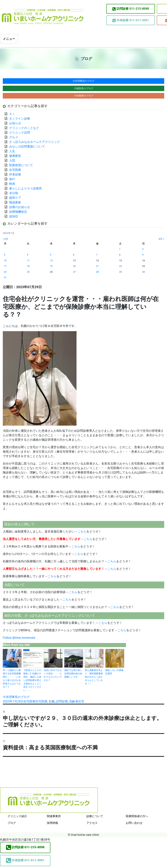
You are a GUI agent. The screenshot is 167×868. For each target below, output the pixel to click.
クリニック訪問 (20, 133)
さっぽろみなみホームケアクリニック (35, 142)
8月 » (161, 239)
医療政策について (21, 165)
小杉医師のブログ (84, 96)
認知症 (14, 216)
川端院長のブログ (84, 88)
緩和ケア (17, 198)
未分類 (14, 193)
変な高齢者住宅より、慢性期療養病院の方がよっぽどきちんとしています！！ (94, 677)
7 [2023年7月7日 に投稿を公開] (97, 255)
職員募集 (15, 202)
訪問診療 (62, 701)
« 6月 (6, 239)
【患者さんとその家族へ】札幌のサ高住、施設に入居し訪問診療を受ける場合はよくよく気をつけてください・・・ (32, 680)
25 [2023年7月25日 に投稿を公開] (28, 272)
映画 (12, 184)
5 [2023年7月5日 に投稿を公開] (51, 255)
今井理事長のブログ (16, 697)
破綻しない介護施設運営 (114, 672)
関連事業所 (54, 816)
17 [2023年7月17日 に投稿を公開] (5, 266)
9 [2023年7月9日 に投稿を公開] (143, 255)
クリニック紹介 (17, 816)
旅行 (12, 179)
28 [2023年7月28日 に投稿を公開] (97, 272)
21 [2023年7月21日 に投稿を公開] (97, 266)
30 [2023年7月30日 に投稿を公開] (143, 272)
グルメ (14, 137)
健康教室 (15, 156)
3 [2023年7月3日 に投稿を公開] (5, 255)
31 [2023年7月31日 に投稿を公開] (5, 277)
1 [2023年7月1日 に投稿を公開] (120, 249)
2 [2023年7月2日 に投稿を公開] (143, 249)
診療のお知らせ (20, 207)
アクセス (92, 823)
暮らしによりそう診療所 (26, 188)
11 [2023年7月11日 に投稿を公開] (28, 260)
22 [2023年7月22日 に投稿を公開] (120, 266)
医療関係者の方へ (137, 816)
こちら (82, 532)
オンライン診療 (20, 119)
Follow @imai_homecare (19, 638)
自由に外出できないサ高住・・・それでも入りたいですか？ (53, 675)
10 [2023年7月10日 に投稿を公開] (5, 260)
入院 (12, 160)
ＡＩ (12, 114)
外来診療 (15, 174)
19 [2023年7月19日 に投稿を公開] (51, 266)
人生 (12, 151)
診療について (95, 816)
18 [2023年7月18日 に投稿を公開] (28, 266)
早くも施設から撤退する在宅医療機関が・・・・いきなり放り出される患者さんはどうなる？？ (12, 679)
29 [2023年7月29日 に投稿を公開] (120, 272)
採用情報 (52, 823)
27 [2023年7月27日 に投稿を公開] (74, 272)
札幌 (52, 701)
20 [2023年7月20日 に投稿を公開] (74, 266)
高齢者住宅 (77, 701)
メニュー (9, 39)
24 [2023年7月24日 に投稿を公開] (5, 272)
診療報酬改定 (18, 212)
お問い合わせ (134, 823)
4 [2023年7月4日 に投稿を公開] (28, 255)
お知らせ (15, 123)
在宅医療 (29, 701)
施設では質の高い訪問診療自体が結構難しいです (73, 674)
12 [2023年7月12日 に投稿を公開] (51, 260)
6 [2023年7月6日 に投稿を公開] (74, 255)
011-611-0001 (131, 20)
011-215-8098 (131, 9)
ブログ (12, 823)
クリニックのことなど (24, 128)
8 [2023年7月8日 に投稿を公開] (120, 255)
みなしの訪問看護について (27, 146)
